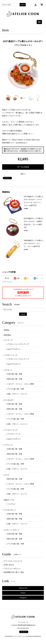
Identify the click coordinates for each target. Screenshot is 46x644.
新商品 (7, 330)
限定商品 (8, 335)
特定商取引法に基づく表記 (14, 572)
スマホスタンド (10, 510)
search (23, 5)
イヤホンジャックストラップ (18, 344)
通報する (23, 174)
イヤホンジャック (11, 355)
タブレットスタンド (12, 530)
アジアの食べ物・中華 (16, 389)
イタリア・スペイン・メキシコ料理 (21, 384)
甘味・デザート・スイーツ (17, 394)
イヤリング (8, 445)
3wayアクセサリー (14, 349)
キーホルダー (9, 400)
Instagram (23, 598)
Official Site (23, 588)
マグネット (8, 370)
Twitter (23, 593)
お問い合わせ (9, 565)
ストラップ (8, 340)
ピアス (7, 475)
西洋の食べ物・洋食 (15, 379)
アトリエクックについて (13, 561)
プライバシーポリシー (12, 569)
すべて (7, 278)
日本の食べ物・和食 (15, 374)
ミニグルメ (11, 504)
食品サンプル (9, 500)
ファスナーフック (11, 430)
